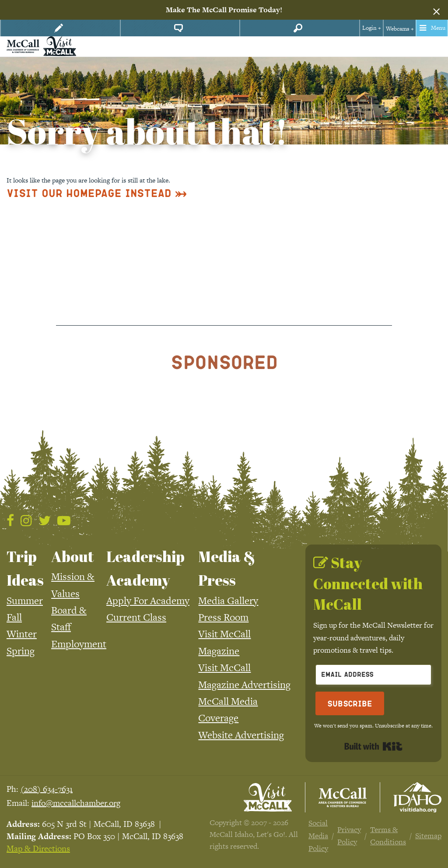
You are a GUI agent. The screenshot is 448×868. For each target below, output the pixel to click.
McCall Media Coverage (228, 710)
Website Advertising (241, 735)
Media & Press (227, 568)
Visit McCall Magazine (224, 642)
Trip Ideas (25, 568)
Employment (79, 644)
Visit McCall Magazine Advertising (244, 676)
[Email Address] (373, 675)
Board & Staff (69, 618)
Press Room (223, 617)
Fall (14, 617)
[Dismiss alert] (436, 10)
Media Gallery (228, 601)
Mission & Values (73, 585)
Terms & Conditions (388, 836)
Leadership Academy (145, 568)
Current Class (136, 617)
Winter (22, 634)
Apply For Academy (148, 601)
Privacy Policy (349, 836)
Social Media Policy (318, 836)
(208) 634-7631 (47, 789)
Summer (25, 601)
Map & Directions (38, 849)
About (73, 556)
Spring (21, 651)
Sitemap (428, 836)
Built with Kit (373, 746)
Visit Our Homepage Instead (89, 193)
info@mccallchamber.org (76, 803)
